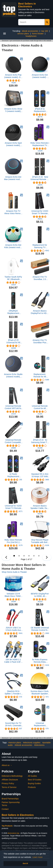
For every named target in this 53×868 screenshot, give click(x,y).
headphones (31, 36)
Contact (5, 809)
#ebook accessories (23, 745)
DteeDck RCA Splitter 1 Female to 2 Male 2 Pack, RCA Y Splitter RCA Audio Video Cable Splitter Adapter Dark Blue (13, 693)
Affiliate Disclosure (10, 780)
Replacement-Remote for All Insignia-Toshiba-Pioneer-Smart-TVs (40, 376)
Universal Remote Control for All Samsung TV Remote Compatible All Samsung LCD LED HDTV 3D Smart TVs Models (40, 407)
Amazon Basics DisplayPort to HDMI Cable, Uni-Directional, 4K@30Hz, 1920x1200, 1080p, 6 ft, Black (40, 312)
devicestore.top (13, 833)
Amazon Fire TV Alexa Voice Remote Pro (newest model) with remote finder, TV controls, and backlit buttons (13, 212)
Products (32, 787)
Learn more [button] (38, 857)
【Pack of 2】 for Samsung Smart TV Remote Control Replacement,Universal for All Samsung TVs (40, 441)
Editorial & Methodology (12, 776)
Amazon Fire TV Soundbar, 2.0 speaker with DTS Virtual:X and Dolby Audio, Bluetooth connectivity (40, 278)
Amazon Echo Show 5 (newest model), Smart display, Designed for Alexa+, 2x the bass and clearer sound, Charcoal (13, 110)
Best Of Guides (35, 780)
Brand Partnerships (10, 799)
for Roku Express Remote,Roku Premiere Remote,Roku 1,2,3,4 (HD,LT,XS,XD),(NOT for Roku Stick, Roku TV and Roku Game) (40, 661)
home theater (38, 34)
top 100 (45, 31)
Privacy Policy (8, 783)
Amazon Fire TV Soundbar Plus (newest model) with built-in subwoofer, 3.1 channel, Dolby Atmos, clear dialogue (40, 341)
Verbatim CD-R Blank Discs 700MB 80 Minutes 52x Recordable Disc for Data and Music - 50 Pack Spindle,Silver (13, 595)
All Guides (33, 776)
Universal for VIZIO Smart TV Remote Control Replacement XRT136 (40, 212)
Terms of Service (9, 787)
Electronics (10, 45)
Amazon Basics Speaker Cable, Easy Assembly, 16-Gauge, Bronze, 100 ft (40, 507)
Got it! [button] (25, 863)
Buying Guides (34, 783)
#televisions (39, 745)
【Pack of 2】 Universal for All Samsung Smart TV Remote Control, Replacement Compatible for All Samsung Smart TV (13, 341)
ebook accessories (30, 31)
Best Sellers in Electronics (27, 5)
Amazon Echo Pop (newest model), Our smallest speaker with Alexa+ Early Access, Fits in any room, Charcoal (13, 76)
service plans (23, 34)
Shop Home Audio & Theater (14, 572)
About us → (7, 765)
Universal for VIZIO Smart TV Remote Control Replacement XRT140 (13, 507)
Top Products (7, 826)
